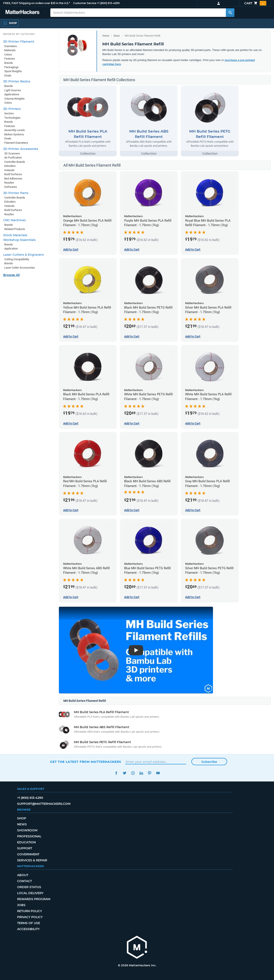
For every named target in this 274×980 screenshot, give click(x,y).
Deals (8, 75)
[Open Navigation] (10, 23)
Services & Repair (32, 860)
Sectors (9, 113)
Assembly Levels (15, 130)
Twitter (124, 773)
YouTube (158, 773)
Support (25, 848)
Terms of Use (29, 923)
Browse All (11, 275)
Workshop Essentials (19, 240)
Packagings (11, 67)
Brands (9, 63)
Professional (29, 836)
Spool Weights (13, 71)
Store (117, 36)
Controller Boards (15, 162)
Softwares (11, 187)
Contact (25, 881)
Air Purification (13, 158)
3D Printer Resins (17, 81)
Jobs (21, 905)
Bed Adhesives (13, 179)
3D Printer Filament (19, 42)
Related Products (15, 229)
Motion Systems (14, 134)
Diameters (11, 46)
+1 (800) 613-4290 (108, 3)
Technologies (12, 118)
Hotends (9, 170)
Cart (255, 3)
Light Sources (13, 90)
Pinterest (150, 773)
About (23, 875)
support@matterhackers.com (44, 804)
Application (11, 249)
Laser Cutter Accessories (20, 268)
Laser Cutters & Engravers (23, 255)
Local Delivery (30, 893)
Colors (8, 55)
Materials (10, 50)
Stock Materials (15, 235)
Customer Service (85, 3)
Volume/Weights (14, 99)
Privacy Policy (30, 917)
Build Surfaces (13, 174)
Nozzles (9, 183)
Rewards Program (34, 899)
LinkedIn (141, 773)
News (22, 824)
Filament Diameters (16, 143)
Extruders (10, 166)
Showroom (27, 830)
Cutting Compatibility (17, 259)
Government (28, 854)
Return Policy (30, 911)
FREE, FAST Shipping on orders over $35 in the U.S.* (37, 3)
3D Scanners (12, 153)
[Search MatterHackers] (230, 13)
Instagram (133, 773)
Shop (22, 818)
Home (106, 36)
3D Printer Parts (16, 193)
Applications (12, 94)
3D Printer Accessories (21, 149)
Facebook (116, 773)
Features (10, 59)
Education (26, 842)
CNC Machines (14, 220)
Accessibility (28, 929)
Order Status (29, 887)
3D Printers (12, 109)
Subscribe (209, 762)
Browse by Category (19, 34)
